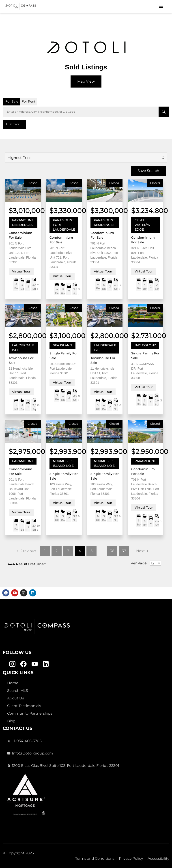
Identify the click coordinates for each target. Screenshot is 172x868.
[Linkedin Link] (46, 664)
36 (112, 551)
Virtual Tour (21, 271)
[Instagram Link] (12, 664)
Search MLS (18, 691)
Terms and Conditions (95, 858)
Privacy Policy (131, 858)
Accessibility (158, 858)
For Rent (29, 101)
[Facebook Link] (23, 664)
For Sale (12, 101)
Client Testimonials (24, 706)
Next (141, 551)
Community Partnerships (30, 713)
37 (124, 551)
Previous (28, 551)
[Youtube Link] (35, 664)
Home (13, 683)
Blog (11, 721)
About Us (16, 698)
